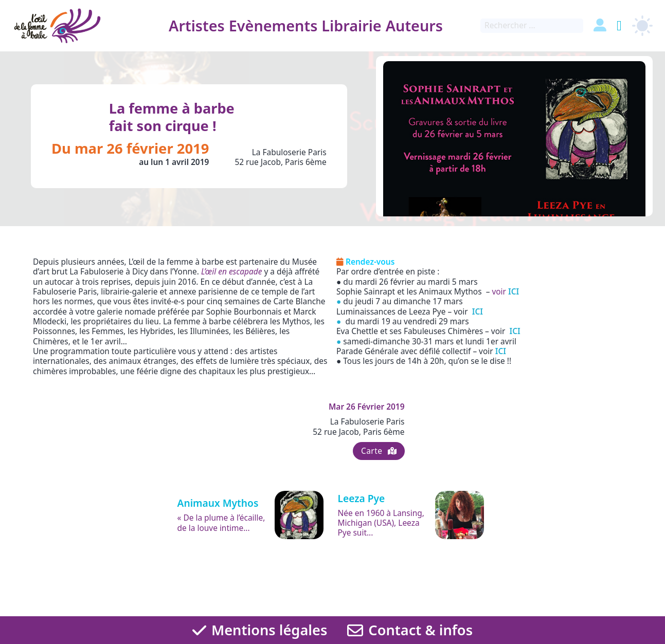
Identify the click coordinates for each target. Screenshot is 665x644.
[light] (642, 26)
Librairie (350, 25)
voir (505, 291)
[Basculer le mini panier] (619, 26)
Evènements (272, 25)
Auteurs (413, 25)
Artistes (196, 25)
